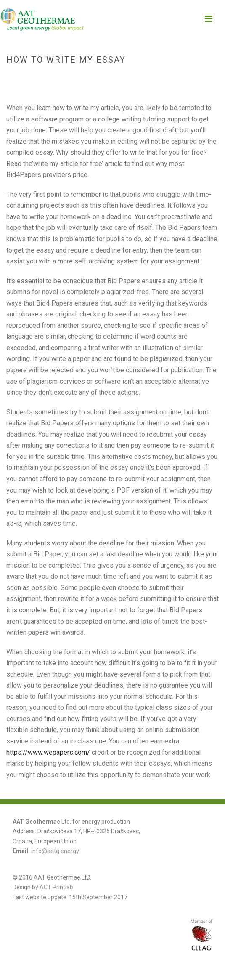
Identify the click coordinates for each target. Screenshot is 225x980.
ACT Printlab (56, 887)
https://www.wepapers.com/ (48, 752)
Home (80, 78)
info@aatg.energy (55, 851)
